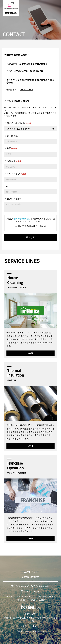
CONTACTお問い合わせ (31, 574)
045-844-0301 (27, 90)
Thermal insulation (45, 596)
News (32, 600)
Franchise (21, 600)
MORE (31, 353)
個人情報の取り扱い (22, 219)
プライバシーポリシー (31, 626)
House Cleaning (24, 596)
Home (9, 596)
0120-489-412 (37, 71)
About (42, 600)
